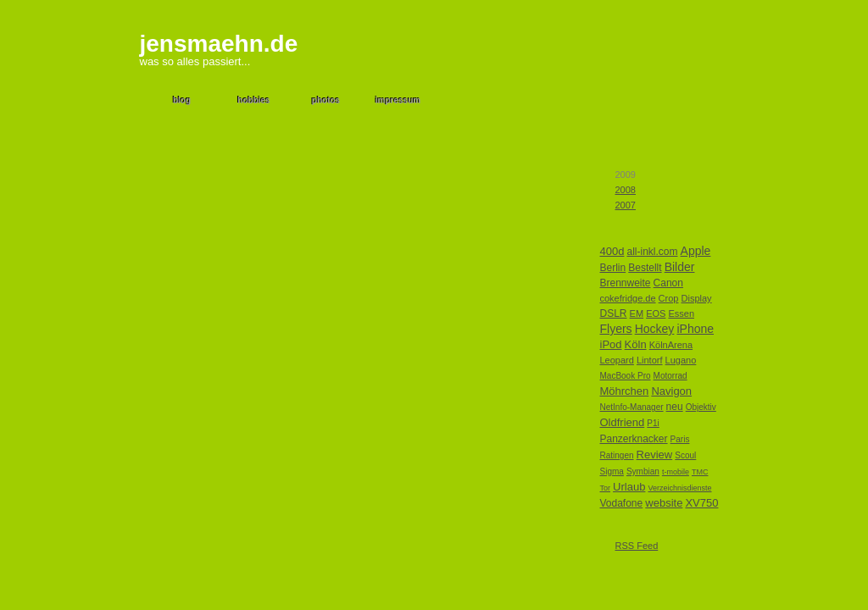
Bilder (680, 267)
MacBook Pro (626, 376)
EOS (656, 313)
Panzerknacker (634, 439)
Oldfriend (623, 422)
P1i (653, 423)
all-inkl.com (652, 252)
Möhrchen (625, 391)
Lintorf (650, 360)
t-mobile (676, 472)
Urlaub (629, 487)
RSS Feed (637, 546)
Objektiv (701, 407)
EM (637, 313)
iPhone (695, 329)
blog (182, 100)
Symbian (643, 471)
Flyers (616, 329)
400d (612, 251)
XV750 (701, 503)
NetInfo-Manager (632, 407)
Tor (606, 488)
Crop (669, 298)
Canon (668, 283)
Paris (680, 439)
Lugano (681, 360)
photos (326, 100)
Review (655, 455)
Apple (696, 251)
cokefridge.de (628, 298)
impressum (398, 100)
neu (675, 407)
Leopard (617, 360)
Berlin (613, 268)
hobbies (253, 100)
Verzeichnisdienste (679, 488)
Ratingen (617, 455)
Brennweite (626, 283)
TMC (700, 472)
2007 (626, 205)
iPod (611, 344)
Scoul (685, 455)
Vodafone (622, 503)
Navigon (671, 391)
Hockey (655, 329)
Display (697, 298)
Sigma (612, 471)
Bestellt (645, 268)
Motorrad (670, 376)
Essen (681, 313)
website (664, 503)
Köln (636, 344)
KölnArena (671, 345)
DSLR (614, 313)
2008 (626, 190)
